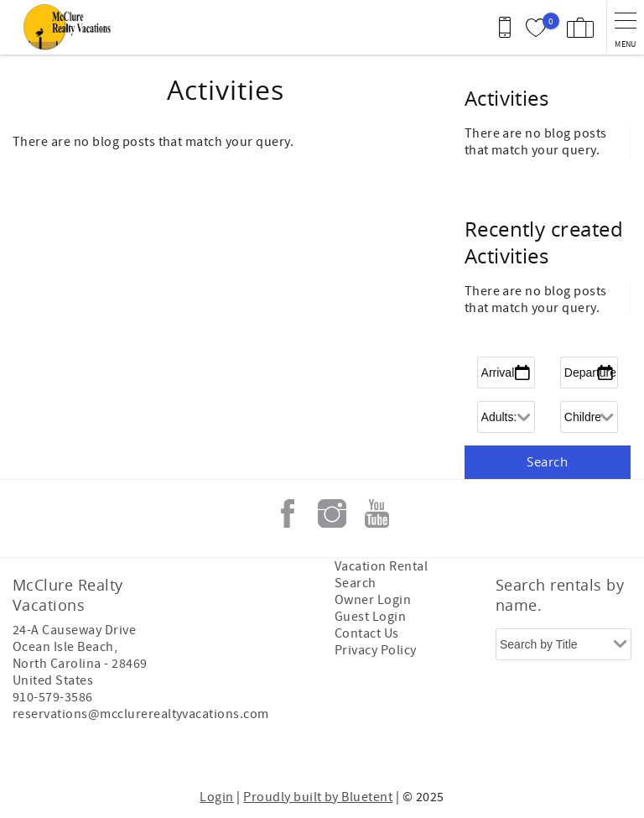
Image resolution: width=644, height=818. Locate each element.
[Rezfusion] (156, 749)
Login (216, 797)
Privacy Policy (376, 650)
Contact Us (367, 633)
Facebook (288, 513)
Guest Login (370, 617)
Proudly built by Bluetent (318, 797)
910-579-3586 (53, 697)
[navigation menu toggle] (625, 27)
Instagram (332, 513)
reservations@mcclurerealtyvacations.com (141, 714)
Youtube (377, 513)
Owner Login (373, 600)
